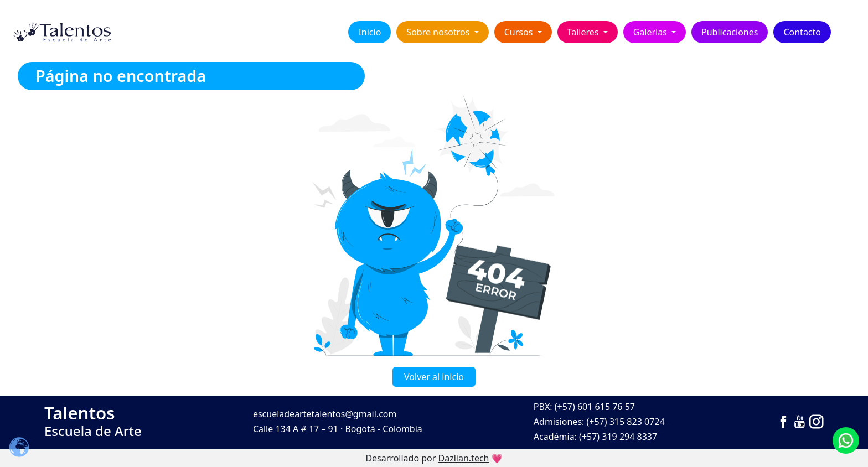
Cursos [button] (520, 32)
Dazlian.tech (464, 458)
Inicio (370, 32)
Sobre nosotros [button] (439, 32)
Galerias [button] (651, 32)
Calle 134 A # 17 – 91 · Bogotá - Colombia (338, 429)
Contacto (802, 32)
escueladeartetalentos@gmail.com (325, 414)
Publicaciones (730, 32)
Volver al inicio (434, 377)
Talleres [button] (584, 32)
